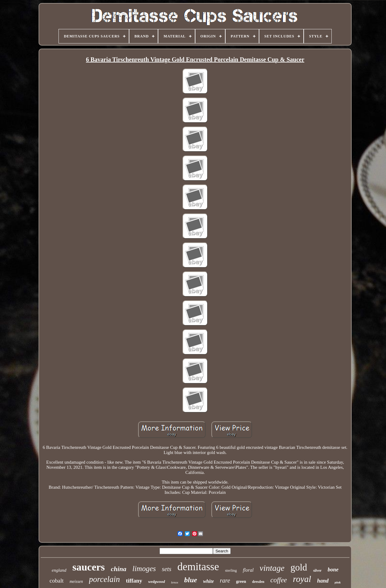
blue (191, 580)
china (119, 569)
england (59, 570)
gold (299, 567)
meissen (76, 582)
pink (338, 582)
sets (167, 569)
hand (323, 581)
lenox (175, 582)
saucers (89, 567)
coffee (278, 580)
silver (317, 570)
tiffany (134, 581)
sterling (231, 570)
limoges (144, 569)
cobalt (56, 581)
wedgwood (157, 582)
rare (225, 580)
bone (333, 570)
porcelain (104, 579)
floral (248, 570)
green (241, 582)
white (209, 581)
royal (302, 579)
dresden (258, 582)
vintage (272, 568)
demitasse (198, 567)
